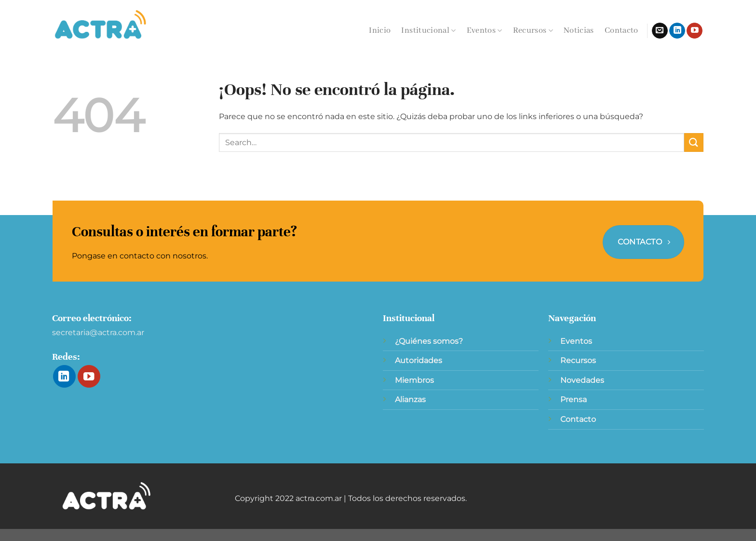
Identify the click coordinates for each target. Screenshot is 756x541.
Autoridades (418, 360)
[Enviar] (694, 142)
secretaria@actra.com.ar (98, 332)
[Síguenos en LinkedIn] (677, 31)
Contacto (621, 31)
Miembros (414, 380)
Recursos (533, 31)
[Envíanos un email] (660, 31)
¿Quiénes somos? (429, 341)
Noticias (579, 31)
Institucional (428, 31)
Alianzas (410, 399)
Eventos (485, 31)
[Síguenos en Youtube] (695, 31)
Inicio (380, 31)
